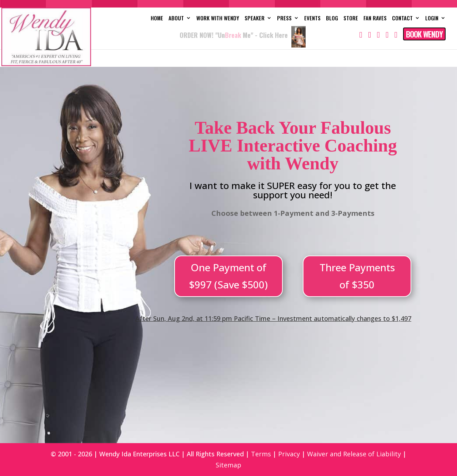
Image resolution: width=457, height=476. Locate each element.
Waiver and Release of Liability (354, 454)
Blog (332, 19)
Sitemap (228, 465)
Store (351, 19)
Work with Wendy (218, 19)
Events (312, 19)
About (176, 19)
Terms (261, 454)
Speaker (255, 19)
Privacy (289, 454)
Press (284, 19)
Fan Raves (375, 19)
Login (432, 19)
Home (157, 19)
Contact (402, 19)
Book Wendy (424, 34)
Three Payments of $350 (357, 276)
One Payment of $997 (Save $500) (228, 276)
